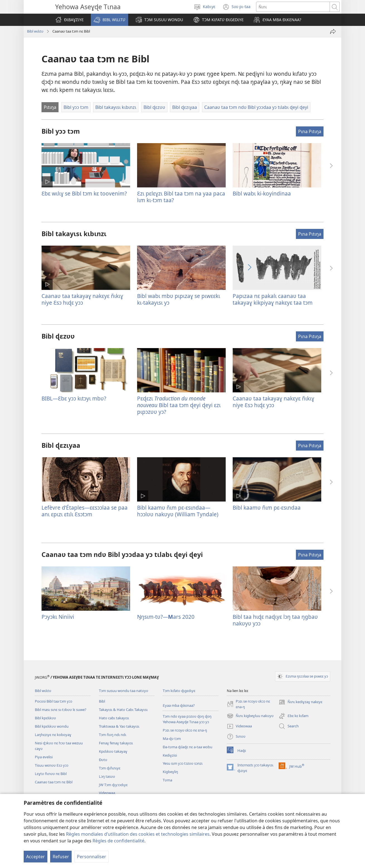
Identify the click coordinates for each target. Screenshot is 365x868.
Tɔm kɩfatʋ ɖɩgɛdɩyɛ (179, 691)
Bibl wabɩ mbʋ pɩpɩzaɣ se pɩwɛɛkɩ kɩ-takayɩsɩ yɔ (179, 299)
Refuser (61, 857)
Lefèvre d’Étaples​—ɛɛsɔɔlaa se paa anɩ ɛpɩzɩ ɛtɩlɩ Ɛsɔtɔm (85, 511)
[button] (110, 20)
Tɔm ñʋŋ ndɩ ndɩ (113, 735)
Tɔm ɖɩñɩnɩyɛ (110, 768)
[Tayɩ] (333, 31)
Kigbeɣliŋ (170, 772)
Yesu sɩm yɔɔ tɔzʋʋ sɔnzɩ (183, 763)
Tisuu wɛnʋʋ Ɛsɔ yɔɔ (52, 765)
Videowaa (107, 793)
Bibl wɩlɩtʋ (35, 31)
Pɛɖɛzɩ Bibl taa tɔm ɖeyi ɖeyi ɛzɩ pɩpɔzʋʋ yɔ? (179, 405)
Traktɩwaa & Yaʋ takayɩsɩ (119, 726)
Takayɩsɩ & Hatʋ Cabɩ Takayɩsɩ (123, 710)
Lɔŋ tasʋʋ (107, 776)
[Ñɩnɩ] (293, 7)
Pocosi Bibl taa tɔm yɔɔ (53, 701)
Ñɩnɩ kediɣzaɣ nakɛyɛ (300, 702)
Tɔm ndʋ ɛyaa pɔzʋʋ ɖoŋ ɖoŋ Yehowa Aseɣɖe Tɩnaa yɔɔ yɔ (187, 719)
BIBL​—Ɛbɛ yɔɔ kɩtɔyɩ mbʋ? (74, 398)
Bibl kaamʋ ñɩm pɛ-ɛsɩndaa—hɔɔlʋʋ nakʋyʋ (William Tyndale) (178, 511)
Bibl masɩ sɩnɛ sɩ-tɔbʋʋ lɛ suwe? (61, 710)
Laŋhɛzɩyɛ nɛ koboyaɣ (53, 735)
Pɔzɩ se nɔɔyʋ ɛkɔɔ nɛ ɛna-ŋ (185, 730)
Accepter (36, 857)
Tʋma (167, 780)
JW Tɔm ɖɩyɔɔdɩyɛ (113, 785)
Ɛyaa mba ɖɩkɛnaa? (179, 705)
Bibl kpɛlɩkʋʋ (45, 718)
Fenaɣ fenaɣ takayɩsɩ (116, 743)
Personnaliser (92, 857)
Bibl (102, 701)
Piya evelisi (44, 757)
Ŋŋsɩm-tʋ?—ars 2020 (166, 617)
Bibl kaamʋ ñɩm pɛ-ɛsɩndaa (267, 508)
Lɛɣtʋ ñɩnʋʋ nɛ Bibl (51, 774)
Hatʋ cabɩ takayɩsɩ (114, 718)
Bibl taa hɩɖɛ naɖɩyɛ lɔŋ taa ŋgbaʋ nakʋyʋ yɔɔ (275, 620)
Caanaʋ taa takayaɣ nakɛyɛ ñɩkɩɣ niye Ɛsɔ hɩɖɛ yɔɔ (82, 299)
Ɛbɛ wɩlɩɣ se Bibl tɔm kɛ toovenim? (84, 193)
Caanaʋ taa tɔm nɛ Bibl (54, 782)
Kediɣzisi (170, 755)
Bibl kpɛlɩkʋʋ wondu (52, 726)
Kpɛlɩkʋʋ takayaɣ (113, 751)
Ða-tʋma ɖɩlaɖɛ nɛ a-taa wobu (188, 747)
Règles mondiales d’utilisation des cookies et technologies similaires (138, 834)
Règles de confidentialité (118, 841)
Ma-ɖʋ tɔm (172, 739)
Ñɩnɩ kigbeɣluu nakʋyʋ (250, 716)
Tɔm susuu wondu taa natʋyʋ (124, 691)
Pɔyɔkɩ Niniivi (58, 617)
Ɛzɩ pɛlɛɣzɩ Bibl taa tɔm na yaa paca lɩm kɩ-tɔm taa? (181, 197)
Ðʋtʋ (103, 760)
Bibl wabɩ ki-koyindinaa (262, 193)
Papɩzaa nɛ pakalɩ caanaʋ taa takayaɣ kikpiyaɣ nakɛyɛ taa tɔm (273, 299)
